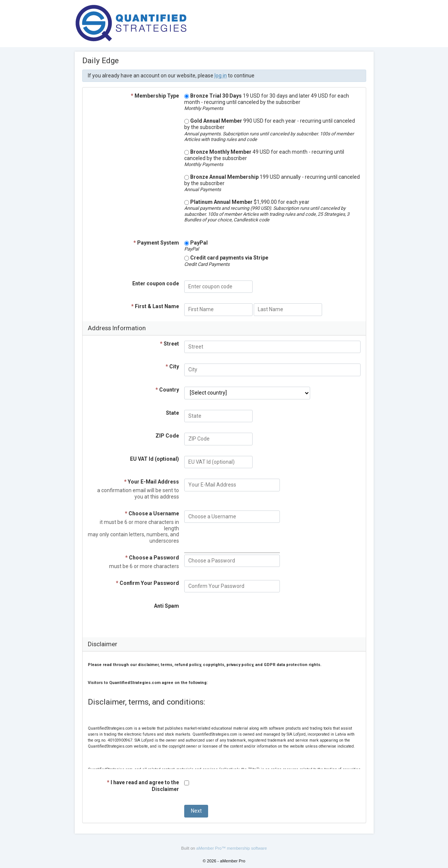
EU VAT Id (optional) (155, 459)
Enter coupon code (156, 283)
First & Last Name (155, 306)
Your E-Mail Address (152, 482)
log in (221, 76)
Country (167, 390)
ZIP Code (167, 436)
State (172, 413)
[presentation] (241, 617)
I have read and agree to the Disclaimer (143, 786)
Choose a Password (152, 558)
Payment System (156, 243)
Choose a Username (152, 513)
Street (169, 344)
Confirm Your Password (147, 583)
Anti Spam (166, 606)
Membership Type (155, 96)
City (172, 366)
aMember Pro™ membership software (231, 848)
